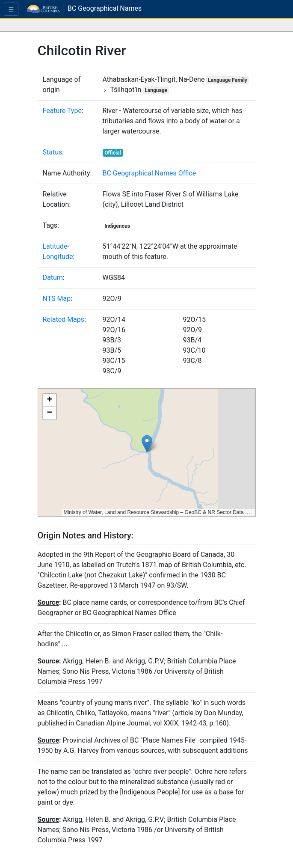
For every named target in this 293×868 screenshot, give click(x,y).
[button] (147, 444)
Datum (53, 278)
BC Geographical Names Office (149, 173)
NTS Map (57, 299)
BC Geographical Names (105, 8)
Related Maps (64, 320)
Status (53, 152)
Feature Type (62, 111)
